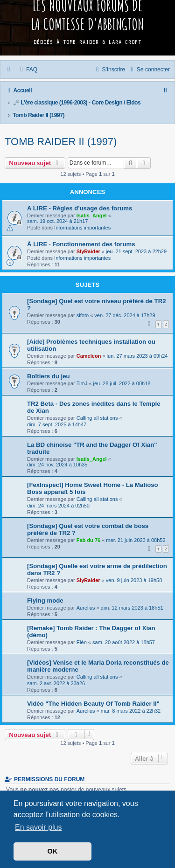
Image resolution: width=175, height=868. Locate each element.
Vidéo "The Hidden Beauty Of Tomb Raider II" (93, 704)
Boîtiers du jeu (49, 376)
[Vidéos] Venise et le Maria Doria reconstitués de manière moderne (98, 666)
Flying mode (45, 601)
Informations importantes (82, 228)
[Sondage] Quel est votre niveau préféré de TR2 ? (97, 305)
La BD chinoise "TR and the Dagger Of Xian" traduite (92, 448)
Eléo (82, 642)
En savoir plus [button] (38, 827)
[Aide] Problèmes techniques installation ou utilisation (91, 345)
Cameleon (89, 356)
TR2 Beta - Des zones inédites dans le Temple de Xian (94, 407)
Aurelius (86, 608)
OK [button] (53, 851)
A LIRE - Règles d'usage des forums (80, 208)
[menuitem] (28, 69)
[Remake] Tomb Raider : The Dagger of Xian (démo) (91, 632)
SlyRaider (88, 251)
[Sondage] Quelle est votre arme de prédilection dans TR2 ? (97, 569)
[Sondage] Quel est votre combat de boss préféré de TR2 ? (88, 529)
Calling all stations (97, 418)
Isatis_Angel (92, 215)
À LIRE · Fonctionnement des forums (81, 244)
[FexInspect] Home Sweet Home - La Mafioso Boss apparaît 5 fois (93, 488)
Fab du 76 (88, 540)
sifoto (83, 315)
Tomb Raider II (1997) (61, 142)
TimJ (82, 383)
